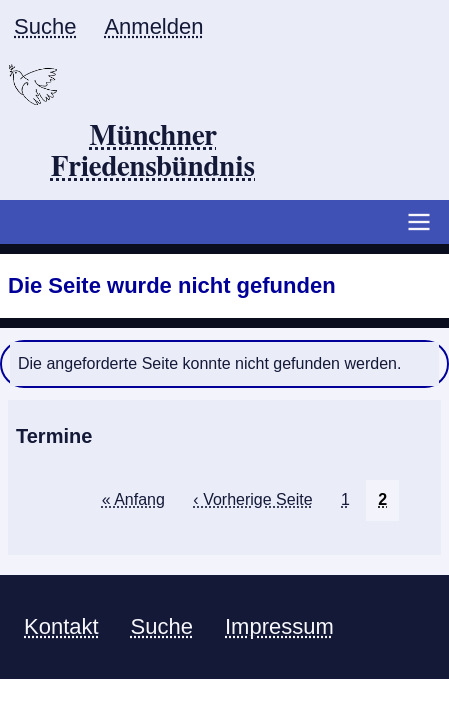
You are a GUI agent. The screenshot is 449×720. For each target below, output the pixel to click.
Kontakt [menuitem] (61, 626)
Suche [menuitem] (45, 26)
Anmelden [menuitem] (153, 26)
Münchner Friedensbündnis (153, 152)
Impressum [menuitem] (279, 626)
